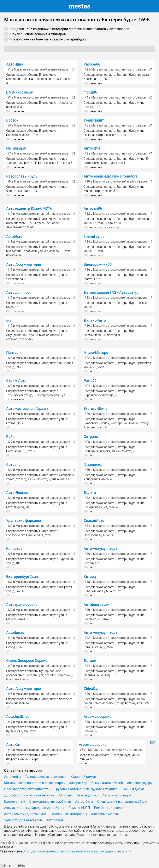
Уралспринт (94, 120)
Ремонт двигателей (109, 808)
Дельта (90, 493)
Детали (90, 661)
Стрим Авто (16, 381)
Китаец (90, 577)
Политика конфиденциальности (107, 851)
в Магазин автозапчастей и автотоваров (38, 70)
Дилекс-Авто (95, 320)
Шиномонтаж (15, 802)
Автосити (92, 148)
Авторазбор (78, 783)
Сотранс (91, 437)
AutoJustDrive (18, 717)
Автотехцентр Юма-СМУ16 (29, 208)
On (8, 320)
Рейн (10, 437)
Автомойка (13, 777)
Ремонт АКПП (79, 808)
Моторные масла (104, 814)
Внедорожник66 (98, 264)
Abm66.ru (14, 236)
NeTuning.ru (16, 148)
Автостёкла (84, 802)
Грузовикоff (94, 465)
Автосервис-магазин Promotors (111, 176)
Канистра (14, 549)
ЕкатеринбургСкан (22, 577)
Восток (12, 120)
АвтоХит (13, 745)
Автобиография (97, 605)
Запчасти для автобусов (23, 820)
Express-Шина (96, 409)
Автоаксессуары (140, 783)
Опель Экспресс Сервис (27, 661)
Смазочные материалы (69, 814)
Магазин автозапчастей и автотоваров (34, 783)
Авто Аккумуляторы (24, 264)
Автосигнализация (117, 795)
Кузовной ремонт (84, 777)
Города (30, 851)
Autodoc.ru (15, 633)
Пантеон (13, 353)
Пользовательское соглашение (59, 851)
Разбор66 (92, 64)
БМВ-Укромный (20, 92)
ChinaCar (91, 689)
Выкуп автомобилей (107, 783)
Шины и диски (133, 789)
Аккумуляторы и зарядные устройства (34, 808)
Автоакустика (87, 795)
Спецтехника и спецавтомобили (122, 802)
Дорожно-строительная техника (29, 795)
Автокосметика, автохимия (25, 814)
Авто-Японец (17, 493)
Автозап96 (93, 208)
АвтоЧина (15, 64)
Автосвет (65, 795)
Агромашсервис (98, 717)
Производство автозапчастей (27, 789)
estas (79, 6)
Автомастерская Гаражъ (27, 409)
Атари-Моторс (96, 353)
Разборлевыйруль (22, 176)
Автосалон (55, 820)
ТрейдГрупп (94, 236)
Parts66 (90, 381)
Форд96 (90, 92)
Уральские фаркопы (24, 521)
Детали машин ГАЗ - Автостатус (111, 292)
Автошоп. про (18, 292)
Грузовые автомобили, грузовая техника (86, 789)
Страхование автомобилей (50, 802)
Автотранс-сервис (22, 605)
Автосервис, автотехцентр (46, 777)
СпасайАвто (94, 521)
